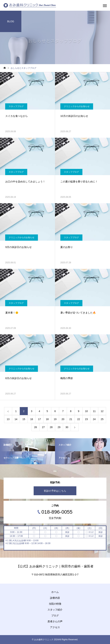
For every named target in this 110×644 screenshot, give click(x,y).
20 (63, 419)
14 (16, 419)
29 (59, 427)
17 (40, 419)
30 (67, 427)
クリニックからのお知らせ (77, 106)
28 (51, 427)
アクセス (55, 627)
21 (71, 419)
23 (87, 419)
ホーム (55, 592)
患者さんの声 (55, 621)
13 (8, 419)
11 (94, 411)
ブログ (55, 615)
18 (47, 419)
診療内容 (55, 598)
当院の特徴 (55, 604)
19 (55, 419)
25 (102, 419)
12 (102, 411)
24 (94, 419)
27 (43, 427)
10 (87, 411)
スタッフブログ (16, 106)
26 (36, 427)
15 (24, 419)
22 (79, 419)
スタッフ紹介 (55, 610)
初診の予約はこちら (55, 491)
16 (32, 419)
